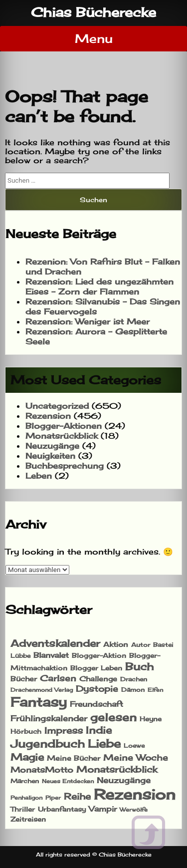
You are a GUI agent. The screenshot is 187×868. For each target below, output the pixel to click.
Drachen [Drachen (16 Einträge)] (134, 679)
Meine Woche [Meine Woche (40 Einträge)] (136, 757)
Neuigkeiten (50, 456)
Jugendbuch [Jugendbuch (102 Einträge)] (48, 744)
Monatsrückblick (62, 436)
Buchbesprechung (65, 466)
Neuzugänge (52, 446)
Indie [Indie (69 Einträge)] (99, 730)
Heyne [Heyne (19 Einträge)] (151, 719)
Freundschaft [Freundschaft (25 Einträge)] (96, 704)
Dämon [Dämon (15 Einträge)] (133, 690)
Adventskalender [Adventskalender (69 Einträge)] (55, 643)
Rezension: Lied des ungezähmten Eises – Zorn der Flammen (99, 287)
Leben (39, 476)
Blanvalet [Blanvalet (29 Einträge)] (51, 655)
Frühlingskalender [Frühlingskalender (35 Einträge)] (49, 718)
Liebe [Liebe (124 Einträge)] (104, 743)
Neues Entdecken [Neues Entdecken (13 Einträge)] (68, 781)
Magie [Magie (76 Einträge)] (27, 757)
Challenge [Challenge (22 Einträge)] (98, 679)
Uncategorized (57, 406)
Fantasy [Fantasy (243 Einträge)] (39, 702)
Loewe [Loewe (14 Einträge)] (134, 745)
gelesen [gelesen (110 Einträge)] (113, 717)
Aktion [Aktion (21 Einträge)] (116, 644)
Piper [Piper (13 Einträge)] (53, 798)
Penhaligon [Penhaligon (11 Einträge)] (26, 798)
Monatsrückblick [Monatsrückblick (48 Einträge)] (117, 769)
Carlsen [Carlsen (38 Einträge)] (58, 678)
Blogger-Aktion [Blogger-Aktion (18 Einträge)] (99, 655)
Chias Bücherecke (93, 12)
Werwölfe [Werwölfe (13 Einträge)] (134, 810)
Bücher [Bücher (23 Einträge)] (24, 679)
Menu (94, 38)
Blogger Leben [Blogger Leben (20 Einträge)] (96, 668)
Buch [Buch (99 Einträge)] (139, 666)
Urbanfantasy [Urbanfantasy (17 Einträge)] (62, 809)
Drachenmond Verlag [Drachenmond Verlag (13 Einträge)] (42, 690)
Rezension (48, 416)
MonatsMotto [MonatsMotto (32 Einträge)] (42, 770)
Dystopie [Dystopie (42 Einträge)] (97, 689)
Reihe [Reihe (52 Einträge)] (77, 796)
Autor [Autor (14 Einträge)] (141, 645)
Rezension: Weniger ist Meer (88, 321)
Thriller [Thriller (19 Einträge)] (23, 809)
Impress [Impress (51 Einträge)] (64, 730)
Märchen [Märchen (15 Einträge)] (25, 781)
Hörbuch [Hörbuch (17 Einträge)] (26, 731)
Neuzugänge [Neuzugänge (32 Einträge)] (124, 780)
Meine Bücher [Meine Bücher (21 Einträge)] (74, 758)
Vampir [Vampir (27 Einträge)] (103, 809)
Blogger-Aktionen (64, 426)
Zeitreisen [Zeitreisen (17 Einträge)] (28, 819)
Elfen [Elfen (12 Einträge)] (155, 690)
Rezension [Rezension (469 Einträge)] (135, 794)
